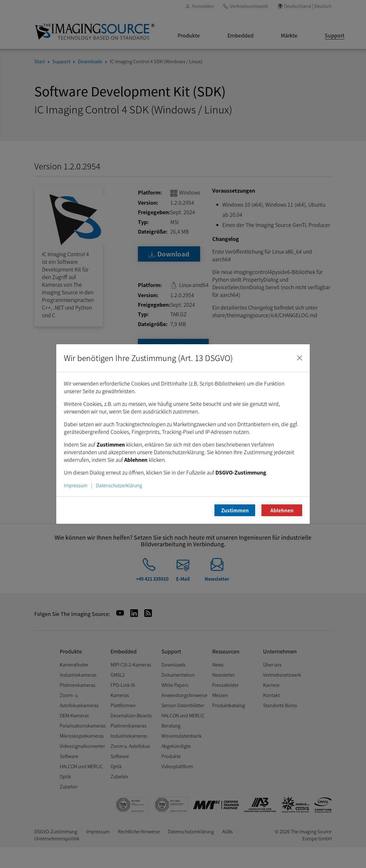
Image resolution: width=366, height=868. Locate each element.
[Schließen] (300, 358)
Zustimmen (235, 510)
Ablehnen (282, 510)
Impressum (76, 485)
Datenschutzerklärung (119, 485)
